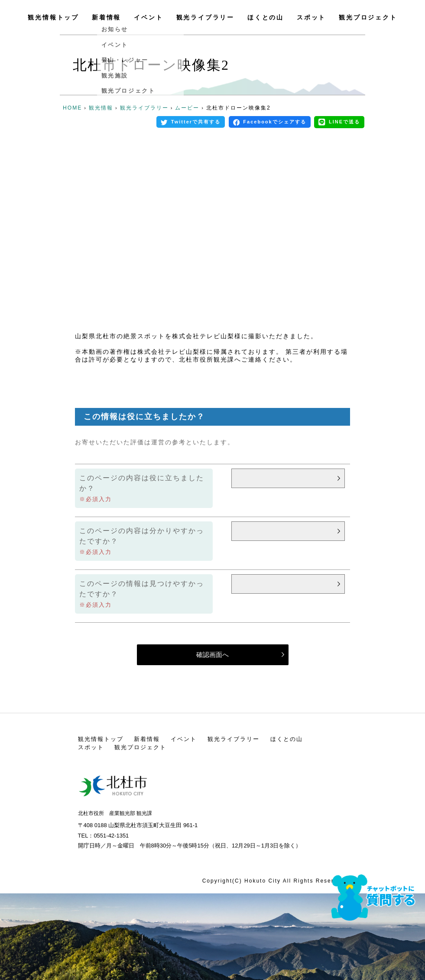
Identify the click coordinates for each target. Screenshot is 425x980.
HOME (72, 108)
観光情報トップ (53, 17)
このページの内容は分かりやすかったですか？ (142, 536)
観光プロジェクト (368, 17)
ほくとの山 (266, 17)
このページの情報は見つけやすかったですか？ (142, 589)
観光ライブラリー (205, 17)
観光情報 (101, 108)
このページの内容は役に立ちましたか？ (142, 483)
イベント (148, 17)
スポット (311, 17)
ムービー (187, 108)
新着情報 (106, 17)
